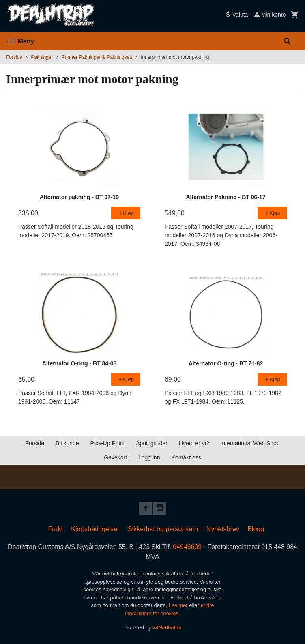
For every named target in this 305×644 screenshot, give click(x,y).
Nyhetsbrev (223, 529)
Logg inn (149, 457)
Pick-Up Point (107, 443)
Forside (14, 57)
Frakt (55, 529)
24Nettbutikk (167, 628)
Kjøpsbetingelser (95, 529)
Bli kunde (67, 443)
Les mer (179, 605)
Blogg (256, 529)
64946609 (188, 547)
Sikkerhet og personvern (163, 529)
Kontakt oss (186, 457)
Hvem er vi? (194, 443)
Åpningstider (152, 443)
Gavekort (115, 457)
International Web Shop (250, 443)
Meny (20, 41)
